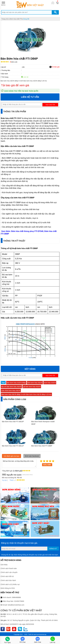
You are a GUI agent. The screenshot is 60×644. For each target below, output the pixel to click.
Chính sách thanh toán (9, 568)
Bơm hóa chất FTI (16, 19)
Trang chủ (5, 19)
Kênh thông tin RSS (8, 588)
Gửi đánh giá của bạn (11, 456)
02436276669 (19, 601)
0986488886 (16, 597)
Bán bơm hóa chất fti (35, 383)
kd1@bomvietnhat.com (16, 605)
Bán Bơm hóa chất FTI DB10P (13, 422)
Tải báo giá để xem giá (15, 85)
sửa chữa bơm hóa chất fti (11, 390)
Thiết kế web (32, 634)
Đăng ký (53, 549)
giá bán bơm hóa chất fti (32, 387)
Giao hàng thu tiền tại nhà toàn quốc (21, 91)
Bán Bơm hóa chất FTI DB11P (13, 446)
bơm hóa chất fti (50, 383)
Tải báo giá (54, 67)
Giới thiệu (4, 565)
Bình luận (14, 62)
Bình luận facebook (32, 456)
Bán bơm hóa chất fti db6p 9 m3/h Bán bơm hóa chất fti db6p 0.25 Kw (26, 394)
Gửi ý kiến (47, 465)
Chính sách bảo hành (8, 580)
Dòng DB (26, 19)
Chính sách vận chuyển (9, 572)
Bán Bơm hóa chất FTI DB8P (42, 446)
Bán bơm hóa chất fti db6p (16, 383)
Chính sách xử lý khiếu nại (10, 584)
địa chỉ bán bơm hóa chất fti (11, 387)
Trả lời (4, 480)
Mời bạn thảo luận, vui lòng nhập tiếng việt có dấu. (19, 463)
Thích (11, 480)
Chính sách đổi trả (7, 576)
